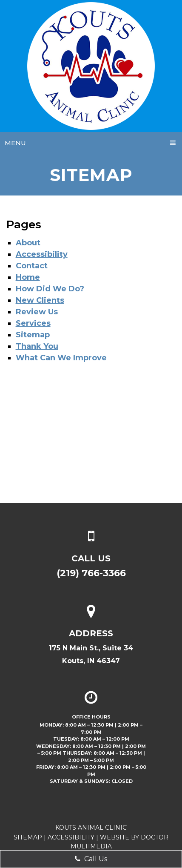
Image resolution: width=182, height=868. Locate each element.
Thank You (37, 346)
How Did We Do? (50, 289)
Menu (15, 143)
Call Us (91, 859)
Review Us (37, 312)
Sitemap (33, 335)
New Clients (40, 300)
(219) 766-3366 (91, 573)
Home (28, 277)
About (28, 243)
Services (33, 323)
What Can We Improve (61, 358)
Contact (32, 266)
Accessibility (42, 254)
